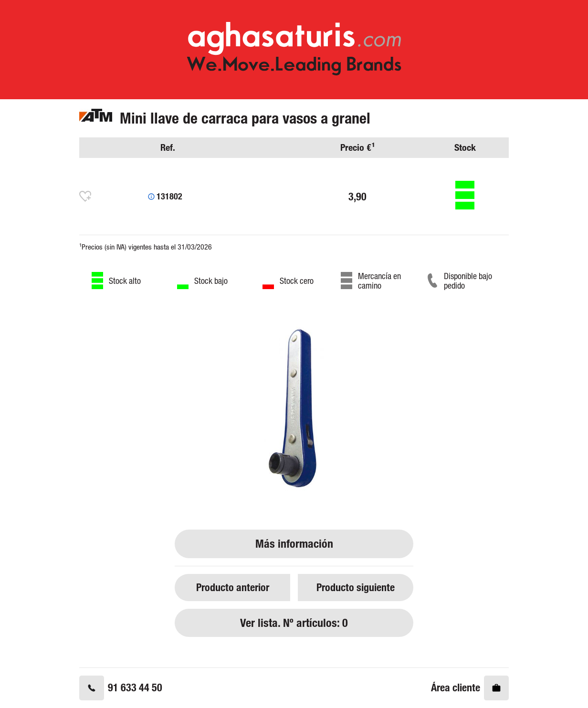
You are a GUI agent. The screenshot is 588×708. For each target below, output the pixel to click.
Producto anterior (233, 587)
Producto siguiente (356, 587)
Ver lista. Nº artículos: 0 (294, 623)
